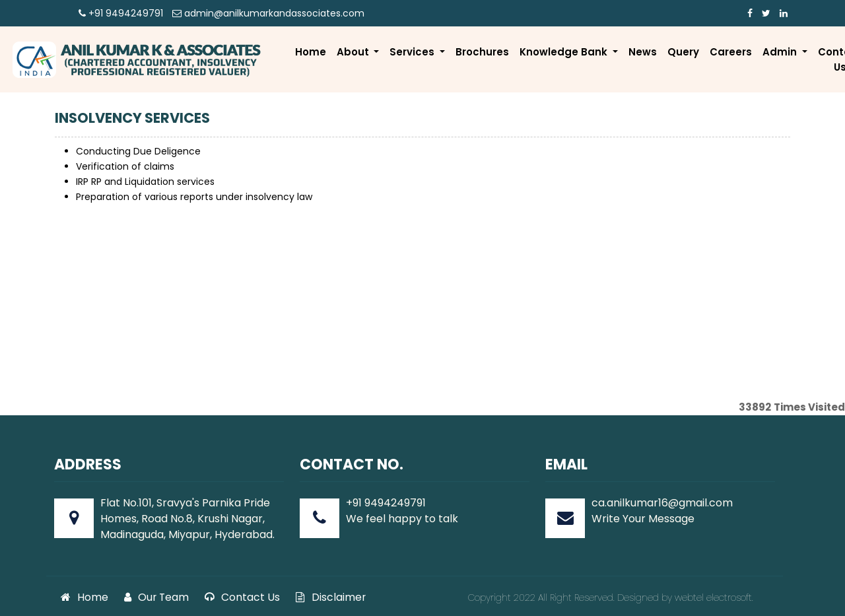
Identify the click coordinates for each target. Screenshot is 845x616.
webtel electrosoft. (714, 598)
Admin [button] (781, 52)
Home (311, 52)
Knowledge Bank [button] (565, 52)
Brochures (482, 52)
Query (683, 52)
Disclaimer (331, 597)
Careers (731, 52)
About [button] (354, 52)
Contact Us (242, 597)
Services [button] (413, 52)
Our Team (156, 597)
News (643, 52)
